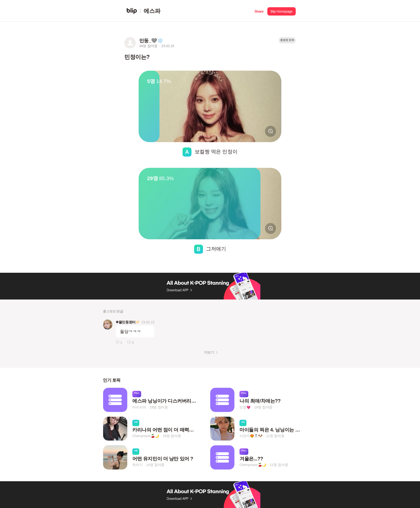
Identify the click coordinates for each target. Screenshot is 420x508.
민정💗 (245, 407)
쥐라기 (137, 465)
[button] (259, 11)
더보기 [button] (209, 352)
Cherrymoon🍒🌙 (146, 436)
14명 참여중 (155, 465)
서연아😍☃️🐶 (251, 436)
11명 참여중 (275, 436)
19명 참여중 (159, 407)
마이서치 (139, 407)
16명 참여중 (172, 436)
